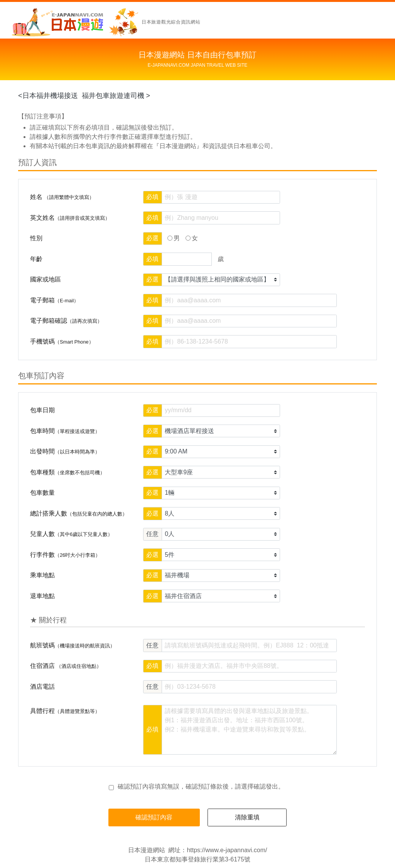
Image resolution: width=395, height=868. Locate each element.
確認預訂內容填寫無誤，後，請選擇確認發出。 (201, 786)
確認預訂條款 (204, 786)
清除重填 (247, 817)
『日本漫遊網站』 (178, 146)
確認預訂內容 (154, 817)
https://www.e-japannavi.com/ (227, 850)
